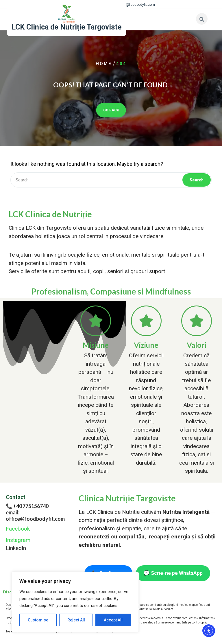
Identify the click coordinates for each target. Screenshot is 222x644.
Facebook (18, 529)
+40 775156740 (31, 506)
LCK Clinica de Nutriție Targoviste (67, 27)
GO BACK (111, 110)
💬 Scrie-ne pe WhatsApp (173, 573)
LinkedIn (16, 548)
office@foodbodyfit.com (136, 5)
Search (197, 180)
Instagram (18, 540)
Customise (38, 620)
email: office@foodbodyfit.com (35, 516)
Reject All (76, 620)
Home (104, 64)
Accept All (113, 620)
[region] (75, 602)
